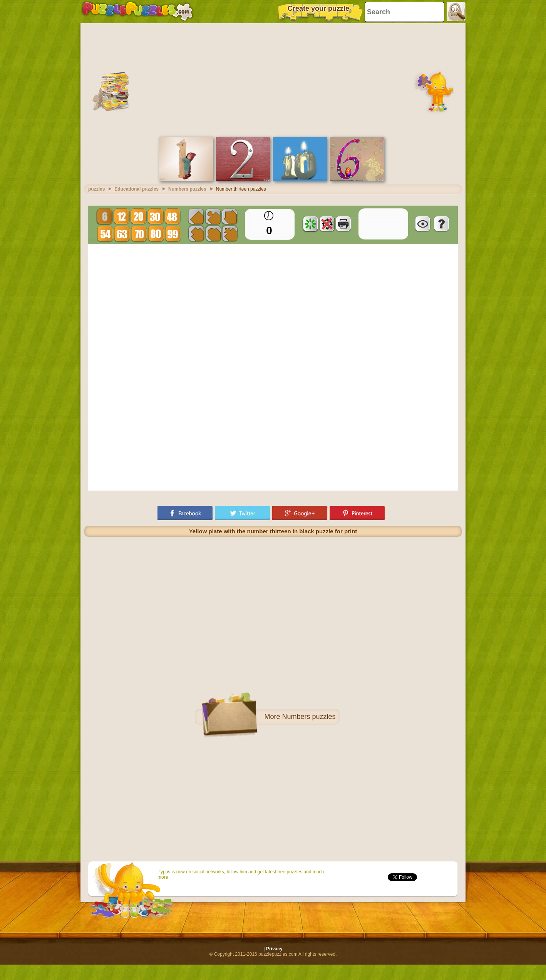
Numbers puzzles (309, 717)
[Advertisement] (273, 79)
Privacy (274, 949)
